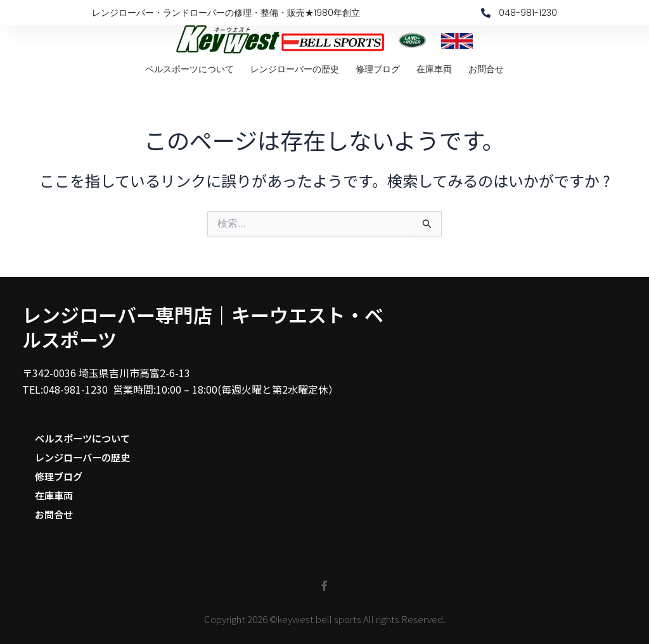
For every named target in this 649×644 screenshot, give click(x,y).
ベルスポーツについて (190, 69)
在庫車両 (434, 69)
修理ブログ (378, 69)
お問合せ (486, 69)
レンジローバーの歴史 (295, 69)
